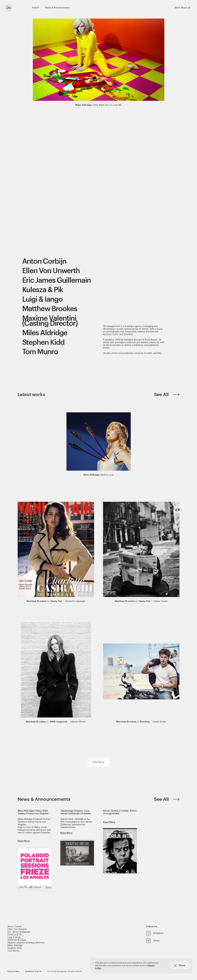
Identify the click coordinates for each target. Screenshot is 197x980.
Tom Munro (40, 352)
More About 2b (183, 8)
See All (167, 395)
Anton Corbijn (44, 261)
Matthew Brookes (50, 309)
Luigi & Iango (42, 299)
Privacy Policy (13, 971)
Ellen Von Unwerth (51, 271)
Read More (24, 841)
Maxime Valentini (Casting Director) (50, 321)
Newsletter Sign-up (33, 971)
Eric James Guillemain (56, 280)
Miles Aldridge (45, 333)
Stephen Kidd (43, 343)
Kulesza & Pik (43, 290)
